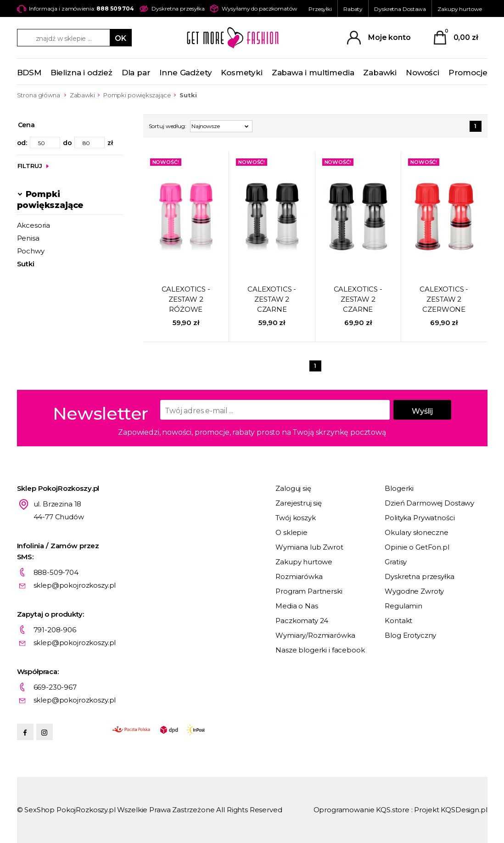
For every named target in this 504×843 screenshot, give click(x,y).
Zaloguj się (293, 488)
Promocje (468, 73)
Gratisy (396, 562)
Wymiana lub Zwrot (309, 547)
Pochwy (31, 251)
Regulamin (403, 606)
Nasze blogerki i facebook (320, 650)
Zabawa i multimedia (313, 73)
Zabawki (380, 73)
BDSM (29, 73)
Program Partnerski (309, 591)
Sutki (26, 264)
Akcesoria (34, 225)
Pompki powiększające (137, 95)
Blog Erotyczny (410, 635)
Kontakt (398, 621)
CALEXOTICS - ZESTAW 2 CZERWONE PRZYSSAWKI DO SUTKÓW (444, 300)
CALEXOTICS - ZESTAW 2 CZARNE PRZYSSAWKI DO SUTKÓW (272, 300)
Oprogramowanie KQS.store (361, 810)
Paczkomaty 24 (302, 621)
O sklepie (291, 532)
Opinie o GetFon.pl (417, 547)
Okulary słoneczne (416, 532)
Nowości (423, 73)
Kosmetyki (241, 73)
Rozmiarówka (299, 576)
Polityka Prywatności (420, 518)
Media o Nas (297, 606)
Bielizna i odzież (81, 73)
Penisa (28, 238)
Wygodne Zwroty (414, 591)
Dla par (136, 73)
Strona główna (39, 95)
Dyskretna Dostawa (400, 9)
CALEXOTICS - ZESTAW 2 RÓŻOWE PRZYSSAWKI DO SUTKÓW (186, 300)
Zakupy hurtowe (459, 9)
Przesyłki (320, 9)
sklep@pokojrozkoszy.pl (75, 585)
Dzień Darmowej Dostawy (429, 503)
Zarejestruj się (299, 503)
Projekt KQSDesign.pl (451, 810)
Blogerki (399, 488)
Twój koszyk (295, 518)
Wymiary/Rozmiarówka (315, 635)
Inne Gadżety (185, 73)
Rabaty (353, 9)
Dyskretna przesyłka (419, 576)
